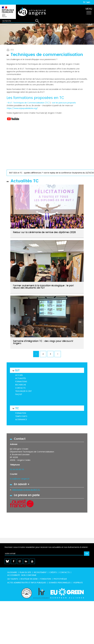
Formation (21, 413)
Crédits (53, 572)
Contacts (20, 388)
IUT (17, 370)
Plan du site (25, 572)
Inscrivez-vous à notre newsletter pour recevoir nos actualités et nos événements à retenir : (47, 547)
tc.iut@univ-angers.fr (20, 479)
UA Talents (13, 579)
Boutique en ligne (29, 579)
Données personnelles (60, 583)
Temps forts (21, 416)
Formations (21, 382)
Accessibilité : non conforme (22, 575)
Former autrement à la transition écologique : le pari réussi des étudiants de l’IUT (43, 287)
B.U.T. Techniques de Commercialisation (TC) (29, 103)
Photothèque (60, 579)
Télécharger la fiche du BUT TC (26, 490)
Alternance (21, 420)
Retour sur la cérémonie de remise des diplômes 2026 (44, 232)
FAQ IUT (19, 394)
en (89, 2)
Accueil (19, 375)
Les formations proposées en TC (35, 98)
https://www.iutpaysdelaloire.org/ (22, 108)
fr (84, 2)
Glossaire (12, 572)
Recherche (21, 385)
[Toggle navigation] (89, 12)
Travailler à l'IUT (23, 391)
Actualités (21, 378)
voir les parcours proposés (64, 103)
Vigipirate (78, 583)
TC (17, 408)
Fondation (46, 579)
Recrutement (40, 572)
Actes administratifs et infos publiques (27, 583)
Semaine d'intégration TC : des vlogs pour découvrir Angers (43, 342)
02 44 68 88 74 (17, 469)
